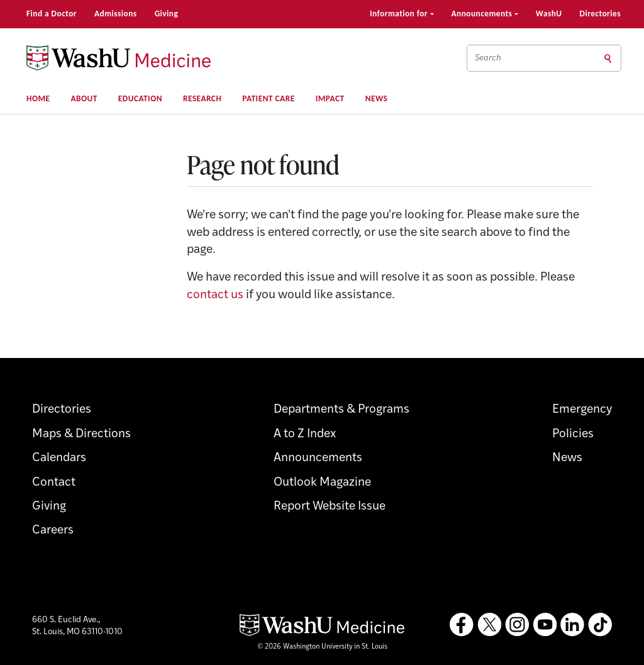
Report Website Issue (330, 507)
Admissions (116, 14)
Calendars (59, 458)
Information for (402, 14)
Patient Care (268, 98)
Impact (330, 98)
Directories (600, 14)
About (84, 98)
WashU (549, 14)
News (377, 98)
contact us (215, 295)
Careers (53, 531)
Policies (573, 434)
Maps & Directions (81, 434)
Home (38, 98)
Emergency (582, 410)
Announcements (485, 14)
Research (202, 98)
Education (140, 98)
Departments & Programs (341, 410)
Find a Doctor (52, 14)
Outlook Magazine (322, 483)
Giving (167, 14)
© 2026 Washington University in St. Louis (322, 647)
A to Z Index (305, 434)
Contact (54, 483)
